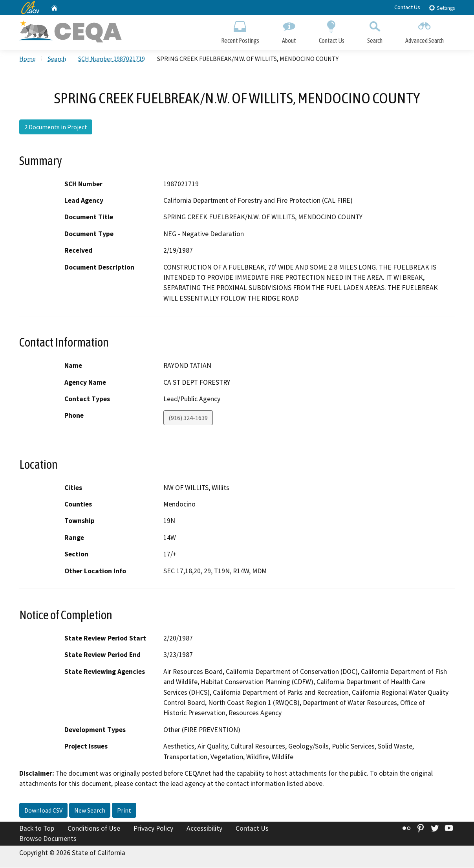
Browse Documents (48, 839)
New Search (90, 811)
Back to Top (37, 829)
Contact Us (407, 7)
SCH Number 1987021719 (112, 59)
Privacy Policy (153, 829)
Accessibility (204, 829)
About (289, 30)
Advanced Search (425, 30)
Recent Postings (240, 30)
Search (375, 30)
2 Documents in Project (56, 128)
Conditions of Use (94, 829)
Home (27, 59)
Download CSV (43, 811)
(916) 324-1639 (188, 418)
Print (124, 811)
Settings (442, 8)
